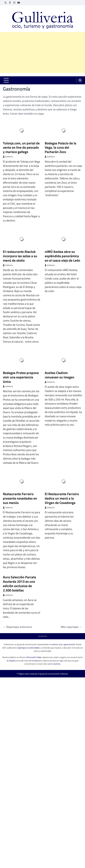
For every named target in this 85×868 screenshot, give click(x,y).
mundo (35, 633)
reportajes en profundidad (28, 620)
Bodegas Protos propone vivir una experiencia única (21, 349)
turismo (55, 617)
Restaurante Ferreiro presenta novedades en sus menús (20, 471)
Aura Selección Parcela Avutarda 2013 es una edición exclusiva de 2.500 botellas (19, 556)
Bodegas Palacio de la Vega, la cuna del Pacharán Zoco (61, 120)
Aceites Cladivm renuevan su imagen (60, 347)
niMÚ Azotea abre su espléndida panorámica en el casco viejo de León (62, 228)
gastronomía (70, 617)
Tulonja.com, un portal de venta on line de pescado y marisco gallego (21, 120)
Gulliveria (8, 129)
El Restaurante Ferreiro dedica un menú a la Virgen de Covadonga (62, 471)
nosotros (56, 636)
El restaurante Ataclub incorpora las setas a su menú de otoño (20, 228)
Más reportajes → (71, 599)
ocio (61, 617)
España (12, 633)
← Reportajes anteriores (17, 599)
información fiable (34, 629)
